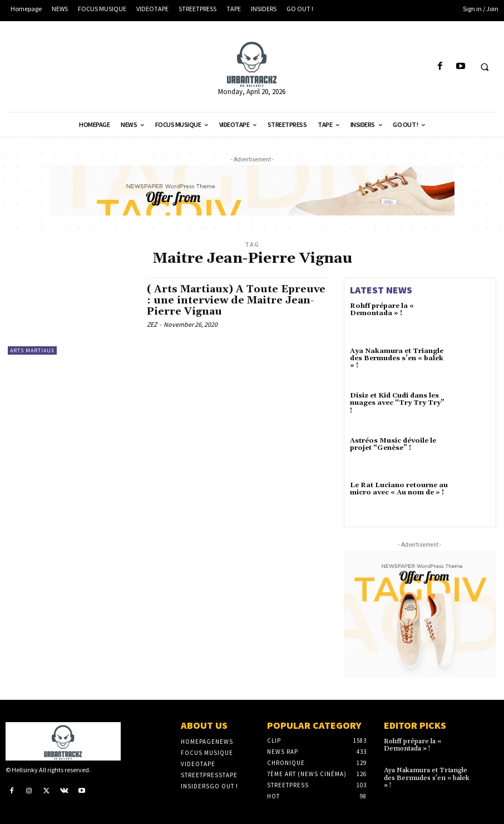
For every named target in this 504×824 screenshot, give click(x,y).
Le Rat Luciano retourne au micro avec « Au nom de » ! (399, 489)
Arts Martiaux (32, 350)
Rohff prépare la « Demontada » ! (382, 310)
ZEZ (152, 324)
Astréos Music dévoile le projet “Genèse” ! (393, 444)
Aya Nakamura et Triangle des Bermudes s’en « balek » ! (397, 358)
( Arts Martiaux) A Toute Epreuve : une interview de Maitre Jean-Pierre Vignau (236, 300)
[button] (485, 67)
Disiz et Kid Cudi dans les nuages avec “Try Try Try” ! (397, 403)
